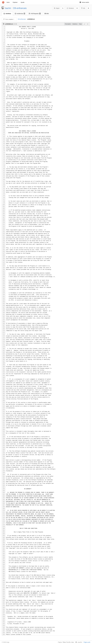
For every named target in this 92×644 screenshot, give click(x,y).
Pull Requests (35, 14)
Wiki (47, 14)
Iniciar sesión (84, 2)
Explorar (15, 2)
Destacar (70, 8)
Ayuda (23, 2)
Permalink (68, 24)
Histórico (75, 24)
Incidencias (20, 14)
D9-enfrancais (20, 8)
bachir (8, 8)
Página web (87, 642)
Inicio (8, 2)
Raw (80, 24)
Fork (83, 8)
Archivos (7, 14)
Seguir (57, 8)
